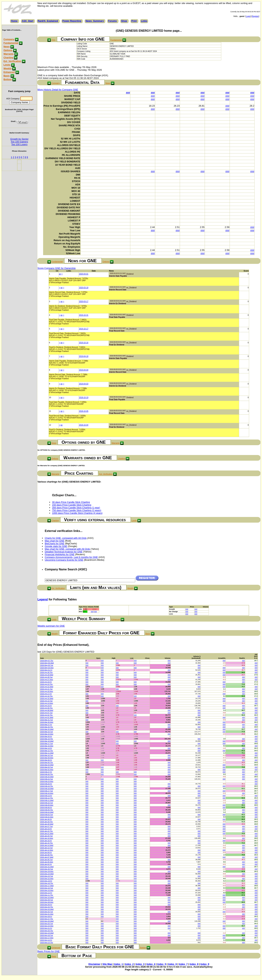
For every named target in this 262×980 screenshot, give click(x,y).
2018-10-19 (84, 398)
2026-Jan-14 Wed (47, 845)
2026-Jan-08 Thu (46, 855)
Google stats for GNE (56, 546)
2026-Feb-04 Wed (47, 812)
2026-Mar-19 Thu (46, 739)
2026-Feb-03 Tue (46, 815)
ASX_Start (28, 21)
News (7, 47)
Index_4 (151, 964)
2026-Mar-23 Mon (47, 734)
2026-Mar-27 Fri (46, 725)
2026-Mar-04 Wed (47, 765)
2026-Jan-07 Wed (47, 857)
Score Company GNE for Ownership (57, 268)
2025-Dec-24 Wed (47, 874)
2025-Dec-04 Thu (47, 907)
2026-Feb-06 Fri (46, 807)
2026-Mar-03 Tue (46, 767)
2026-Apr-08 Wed (47, 710)
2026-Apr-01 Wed (47, 717)
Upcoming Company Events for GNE (64, 560)
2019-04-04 (84, 370)
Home (14, 21)
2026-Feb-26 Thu (46, 774)
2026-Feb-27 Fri (46, 772)
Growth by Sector (19, 139)
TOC (53, 40)
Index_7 (183, 964)
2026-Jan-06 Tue (46, 860)
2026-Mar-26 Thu (46, 727)
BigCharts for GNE (55, 543)
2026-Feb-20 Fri (46, 784)
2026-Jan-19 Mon (47, 838)
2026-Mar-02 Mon (47, 770)
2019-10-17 (84, 329)
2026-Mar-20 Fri (46, 736)
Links (144, 21)
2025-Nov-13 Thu (47, 942)
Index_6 (172, 964)
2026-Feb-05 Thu (46, 810)
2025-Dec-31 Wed (47, 867)
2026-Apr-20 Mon (47, 691)
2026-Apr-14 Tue (46, 701)
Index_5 (162, 964)
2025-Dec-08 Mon (47, 902)
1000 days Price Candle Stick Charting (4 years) (77, 513)
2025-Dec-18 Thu (47, 883)
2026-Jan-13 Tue (46, 848)
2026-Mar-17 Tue (46, 743)
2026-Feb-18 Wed (47, 788)
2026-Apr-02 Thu (46, 715)
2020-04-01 (84, 274)
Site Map (107, 964)
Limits (7, 65)
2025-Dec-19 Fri (46, 881)
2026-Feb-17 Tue (46, 791)
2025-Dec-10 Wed (47, 897)
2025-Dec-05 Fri (46, 905)
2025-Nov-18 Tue (47, 935)
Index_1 (118, 964)
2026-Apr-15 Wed (47, 698)
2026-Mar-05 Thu (46, 762)
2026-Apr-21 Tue (46, 689)
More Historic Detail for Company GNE (58, 90)
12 (50, 425)
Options (8, 50)
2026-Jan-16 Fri (46, 841)
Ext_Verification (12, 61)
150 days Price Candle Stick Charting (72, 505)
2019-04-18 (84, 356)
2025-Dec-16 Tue (47, 888)
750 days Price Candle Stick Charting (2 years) (77, 510)
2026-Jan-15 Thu (46, 843)
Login (248, 16)
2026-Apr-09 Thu (46, 708)
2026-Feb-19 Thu (46, 786)
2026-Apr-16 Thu (46, 696)
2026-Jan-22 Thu (46, 831)
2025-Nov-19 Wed (47, 933)
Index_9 (205, 964)
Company (9, 39)
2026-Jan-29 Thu (46, 822)
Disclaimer (94, 964)
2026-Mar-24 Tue (46, 732)
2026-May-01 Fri (46, 670)
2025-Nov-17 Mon (47, 938)
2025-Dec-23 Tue (47, 876)
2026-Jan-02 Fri (46, 864)
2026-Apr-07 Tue (46, 713)
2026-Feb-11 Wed (47, 800)
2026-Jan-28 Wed (47, 824)
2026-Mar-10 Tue (46, 755)
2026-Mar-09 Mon (47, 758)
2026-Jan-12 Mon (47, 850)
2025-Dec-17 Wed (47, 886)
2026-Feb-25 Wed (47, 777)
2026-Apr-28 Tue (46, 677)
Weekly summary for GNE (51, 626)
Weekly (8, 68)
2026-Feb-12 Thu (46, 798)
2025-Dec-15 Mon (47, 890)
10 (50, 398)
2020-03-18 (84, 288)
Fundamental (11, 43)
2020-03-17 (84, 301)
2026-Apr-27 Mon (47, 680)
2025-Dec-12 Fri (46, 893)
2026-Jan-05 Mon (47, 862)
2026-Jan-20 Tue (46, 836)
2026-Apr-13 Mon (47, 703)
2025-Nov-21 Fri (46, 928)
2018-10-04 (84, 425)
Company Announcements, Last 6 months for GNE (71, 557)
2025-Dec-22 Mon (47, 879)
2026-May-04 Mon (47, 668)
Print (134, 21)
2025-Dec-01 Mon (47, 914)
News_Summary (95, 21)
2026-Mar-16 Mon (47, 746)
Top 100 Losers (19, 144)
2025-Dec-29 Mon (47, 871)
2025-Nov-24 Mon (47, 926)
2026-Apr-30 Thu (46, 672)
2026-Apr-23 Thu (46, 684)
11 (50, 411)
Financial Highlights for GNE (60, 554)
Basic (7, 76)
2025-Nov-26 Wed (47, 921)
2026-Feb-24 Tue (46, 779)
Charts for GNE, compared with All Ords (66, 538)
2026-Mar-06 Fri (46, 760)
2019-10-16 (84, 343)
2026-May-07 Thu (47, 661)
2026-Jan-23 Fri (46, 829)
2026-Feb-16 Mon (47, 793)
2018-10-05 (84, 411)
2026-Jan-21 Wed (47, 833)
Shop (124, 21)
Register (255, 16)
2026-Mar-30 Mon (47, 722)
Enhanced (9, 72)
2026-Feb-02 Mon (47, 817)
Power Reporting (72, 21)
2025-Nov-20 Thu (47, 931)
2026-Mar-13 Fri (46, 748)
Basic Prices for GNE (49, 951)
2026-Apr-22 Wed (47, 687)
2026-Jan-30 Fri (46, 819)
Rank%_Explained (48, 21)
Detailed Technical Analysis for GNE (64, 552)
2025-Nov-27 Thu (47, 919)
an (60, 274)
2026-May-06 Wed (47, 663)
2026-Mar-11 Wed (47, 753)
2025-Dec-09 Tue (47, 900)
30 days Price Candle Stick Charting (71, 502)
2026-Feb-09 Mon (47, 805)
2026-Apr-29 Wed (47, 675)
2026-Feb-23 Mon (47, 781)
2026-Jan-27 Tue (46, 826)
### (128, 93)
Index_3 (140, 964)
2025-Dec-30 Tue (47, 869)
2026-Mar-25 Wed (47, 729)
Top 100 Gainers (19, 142)
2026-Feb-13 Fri (46, 796)
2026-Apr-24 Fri (46, 682)
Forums (112, 21)
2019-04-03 (84, 384)
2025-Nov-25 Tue (47, 924)
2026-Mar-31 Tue (46, 720)
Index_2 (129, 964)
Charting (8, 57)
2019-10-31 (84, 315)
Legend (43, 599)
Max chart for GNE (55, 541)
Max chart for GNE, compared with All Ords (67, 549)
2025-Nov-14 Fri (46, 940)
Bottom (8, 79)
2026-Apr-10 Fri (46, 706)
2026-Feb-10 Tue (46, 803)
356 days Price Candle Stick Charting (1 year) (76, 508)
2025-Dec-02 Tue (47, 912)
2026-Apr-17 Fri (46, 694)
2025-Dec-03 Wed (47, 909)
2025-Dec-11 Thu (47, 895)
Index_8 (194, 964)
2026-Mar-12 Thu (46, 751)
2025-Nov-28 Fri (46, 916)
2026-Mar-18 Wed (47, 741)
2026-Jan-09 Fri (46, 852)
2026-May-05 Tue (47, 665)
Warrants (9, 54)
